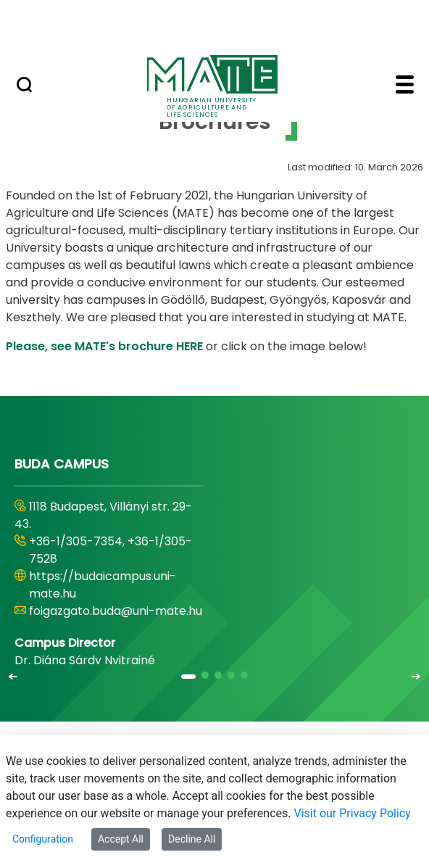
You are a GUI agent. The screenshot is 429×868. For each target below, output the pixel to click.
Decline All (192, 839)
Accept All (121, 839)
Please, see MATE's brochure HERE (104, 346)
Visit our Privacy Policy (352, 813)
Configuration (43, 839)
